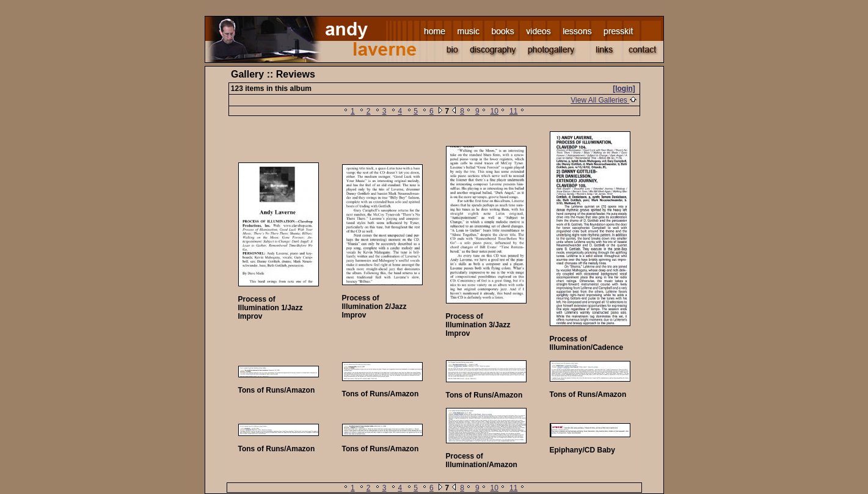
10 (494, 111)
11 (513, 111)
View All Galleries (604, 100)
